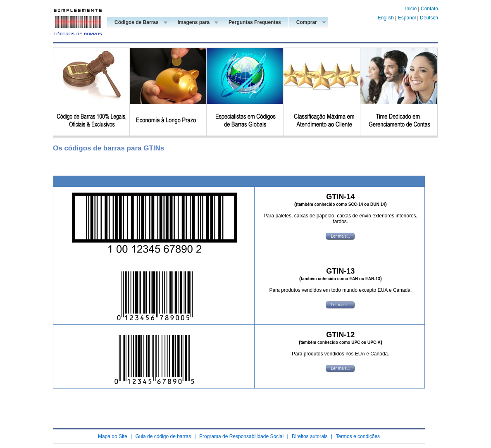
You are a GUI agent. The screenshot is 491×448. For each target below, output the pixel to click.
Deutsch (429, 18)
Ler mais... (340, 236)
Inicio (411, 9)
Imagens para (193, 23)
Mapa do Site (113, 436)
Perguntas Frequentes (255, 22)
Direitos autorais (310, 436)
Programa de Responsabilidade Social (241, 436)
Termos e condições (358, 436)
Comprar (306, 23)
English (386, 18)
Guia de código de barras (163, 436)
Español (407, 18)
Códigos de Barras (136, 23)
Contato (429, 9)
